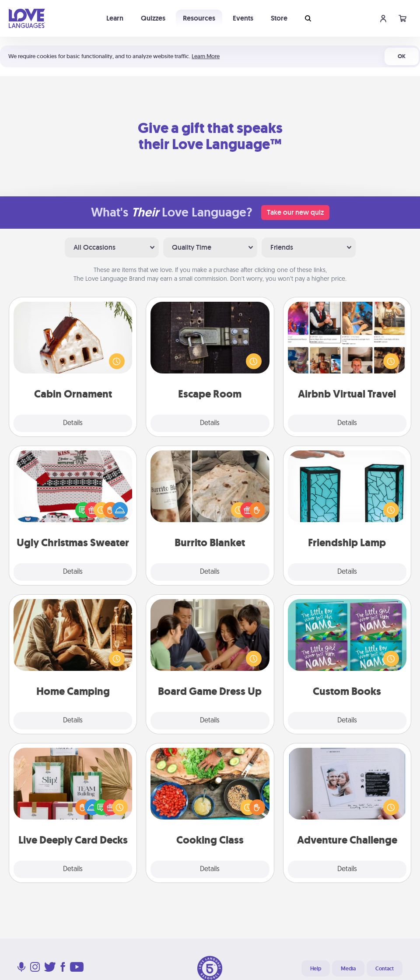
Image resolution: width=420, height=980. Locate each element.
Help (316, 969)
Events (243, 18)
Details (73, 423)
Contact (385, 969)
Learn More (206, 56)
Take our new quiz (295, 212)
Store (279, 18)
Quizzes (153, 18)
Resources (199, 18)
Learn (115, 18)
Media (348, 969)
